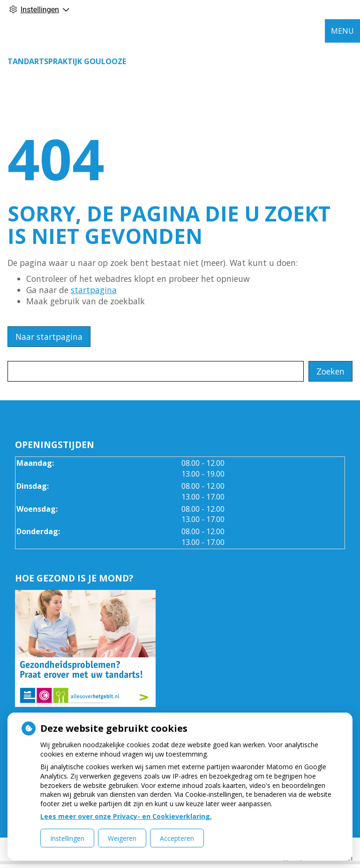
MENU (342, 31)
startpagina (94, 290)
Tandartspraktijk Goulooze (67, 61)
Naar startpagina (49, 337)
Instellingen (67, 838)
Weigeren (122, 838)
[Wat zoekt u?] (156, 371)
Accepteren (177, 838)
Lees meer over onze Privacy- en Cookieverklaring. (126, 816)
